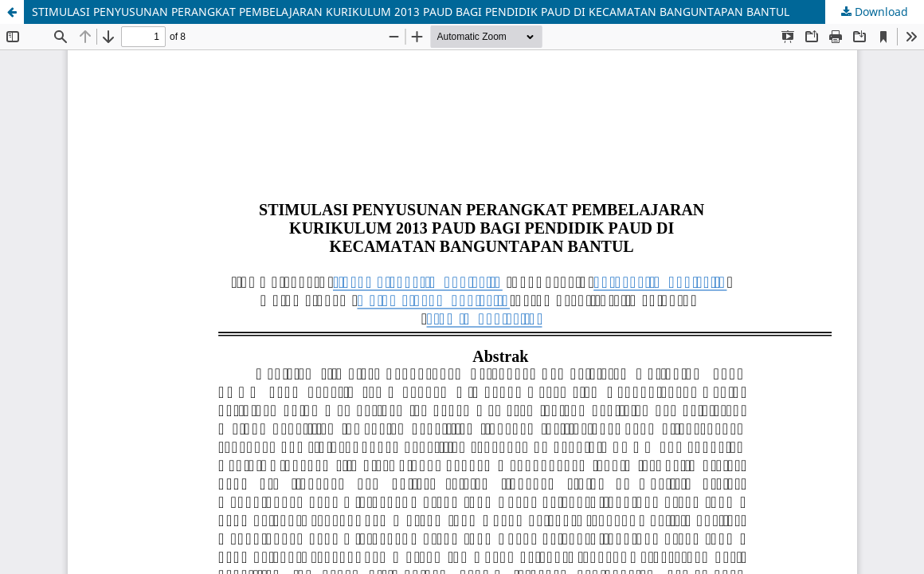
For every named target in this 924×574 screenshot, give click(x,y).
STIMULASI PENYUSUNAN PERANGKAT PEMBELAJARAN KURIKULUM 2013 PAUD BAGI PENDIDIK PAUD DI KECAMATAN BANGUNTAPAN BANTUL (411, 12)
